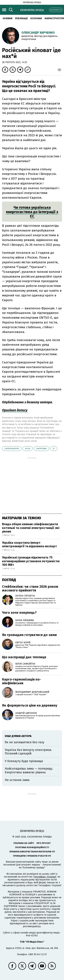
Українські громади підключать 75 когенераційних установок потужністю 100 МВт (31, 561)
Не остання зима (17, 780)
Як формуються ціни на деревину (30, 705)
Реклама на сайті (24, 843)
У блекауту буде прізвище (24, 761)
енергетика (41, 449)
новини (8, 18)
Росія (28, 449)
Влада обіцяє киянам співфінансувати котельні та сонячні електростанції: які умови (31, 528)
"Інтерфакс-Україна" (45, 877)
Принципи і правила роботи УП (32, 856)
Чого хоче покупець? (19, 613)
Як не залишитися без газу (24, 742)
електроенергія (12, 449)
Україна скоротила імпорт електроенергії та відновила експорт (29, 545)
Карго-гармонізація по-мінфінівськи (22, 681)
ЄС (54, 449)
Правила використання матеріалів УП (32, 852)
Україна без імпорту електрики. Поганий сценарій (28, 752)
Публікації (21, 18)
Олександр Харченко (38, 33)
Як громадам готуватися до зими (29, 635)
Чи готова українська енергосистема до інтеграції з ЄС (32, 212)
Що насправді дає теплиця (24, 657)
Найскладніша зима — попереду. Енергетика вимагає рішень (29, 770)
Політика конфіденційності (32, 847)
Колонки (36, 18)
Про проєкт (44, 843)
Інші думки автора (18, 736)
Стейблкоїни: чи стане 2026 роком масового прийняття (30, 588)
